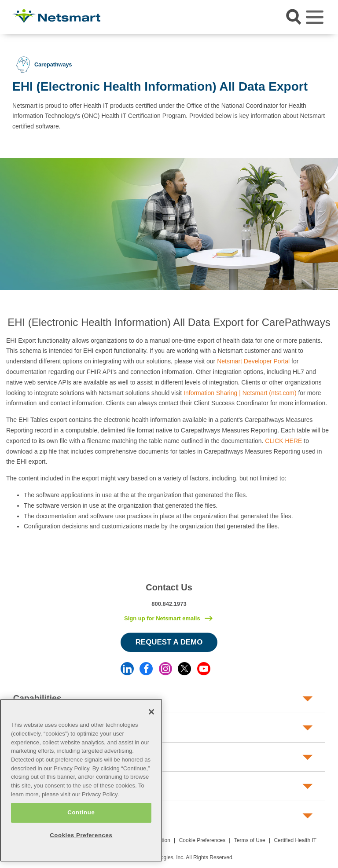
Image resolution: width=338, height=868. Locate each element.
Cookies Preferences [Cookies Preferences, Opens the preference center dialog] (81, 835)
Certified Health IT (295, 840)
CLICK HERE (283, 441)
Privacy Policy (72, 768)
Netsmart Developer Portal (253, 361)
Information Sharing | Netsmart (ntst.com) (240, 393)
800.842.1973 (169, 604)
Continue (81, 812)
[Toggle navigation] (315, 17)
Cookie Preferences (202, 840)
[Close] (151, 712)
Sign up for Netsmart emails (162, 618)
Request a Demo (169, 642)
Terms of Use (250, 840)
